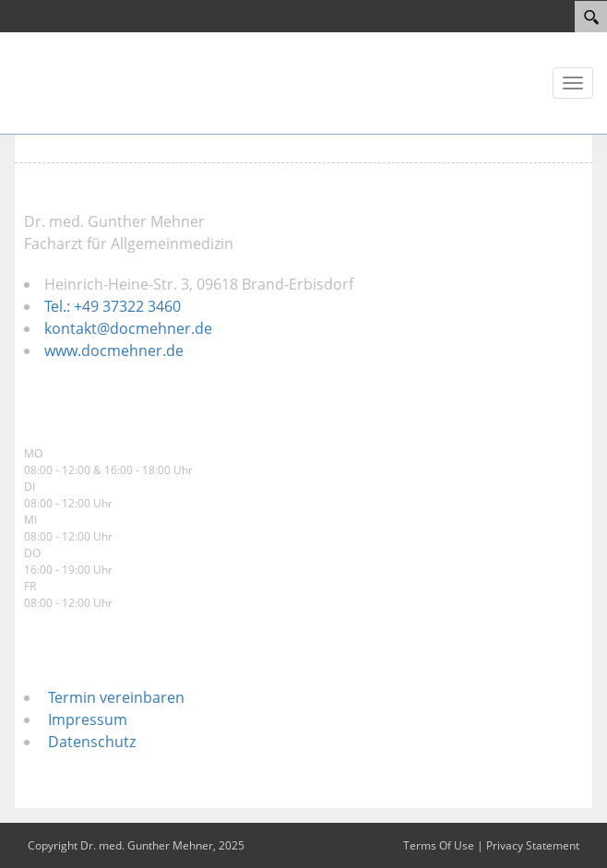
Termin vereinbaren (113, 697)
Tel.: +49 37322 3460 (113, 306)
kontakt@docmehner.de (128, 328)
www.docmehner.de (114, 351)
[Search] (591, 17)
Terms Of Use (439, 845)
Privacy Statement (533, 845)
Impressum (84, 719)
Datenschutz (88, 742)
